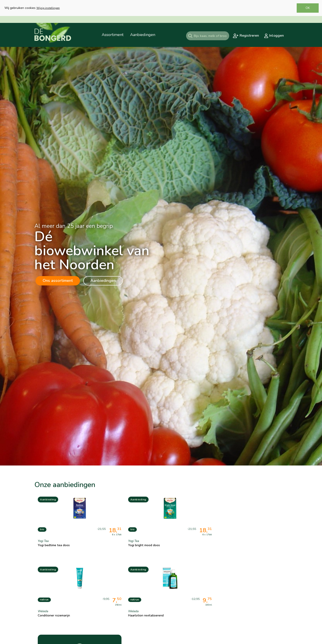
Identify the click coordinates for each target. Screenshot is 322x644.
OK (308, 8)
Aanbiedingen (103, 281)
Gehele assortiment (261, 596)
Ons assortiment (58, 281)
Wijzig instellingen (48, 8)
